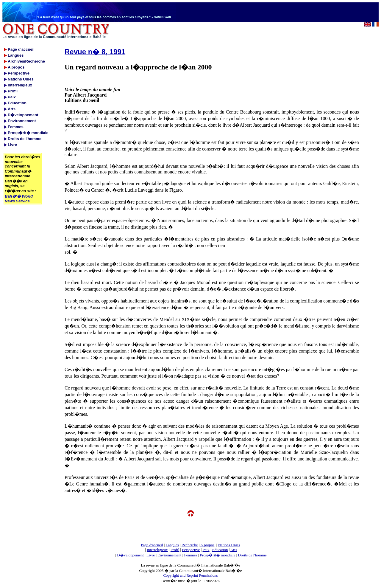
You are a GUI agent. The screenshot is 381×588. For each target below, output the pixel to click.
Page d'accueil (152, 545)
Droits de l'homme (252, 555)
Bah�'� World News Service (19, 199)
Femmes (191, 555)
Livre (151, 555)
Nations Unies (229, 545)
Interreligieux (157, 550)
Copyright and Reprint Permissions (190, 575)
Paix (206, 550)
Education (220, 550)
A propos (207, 545)
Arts (234, 550)
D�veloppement (130, 555)
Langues (172, 545)
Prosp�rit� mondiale (218, 555)
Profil (175, 550)
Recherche (190, 545)
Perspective (191, 550)
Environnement (169, 555)
